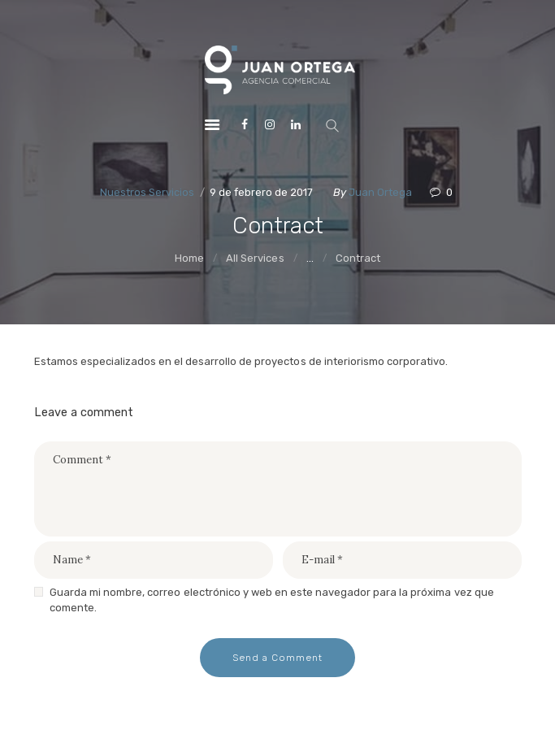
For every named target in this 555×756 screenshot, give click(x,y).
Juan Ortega (382, 192)
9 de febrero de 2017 (261, 192)
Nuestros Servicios (147, 192)
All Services (255, 258)
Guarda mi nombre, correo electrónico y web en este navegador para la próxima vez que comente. (272, 600)
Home (189, 258)
